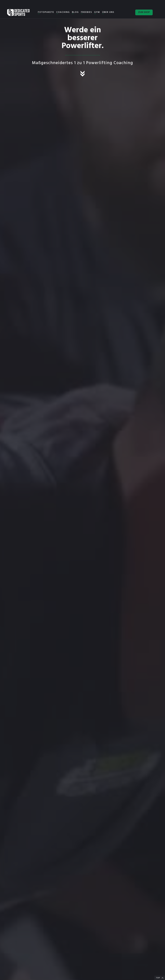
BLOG (75, 12)
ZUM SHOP (144, 12)
